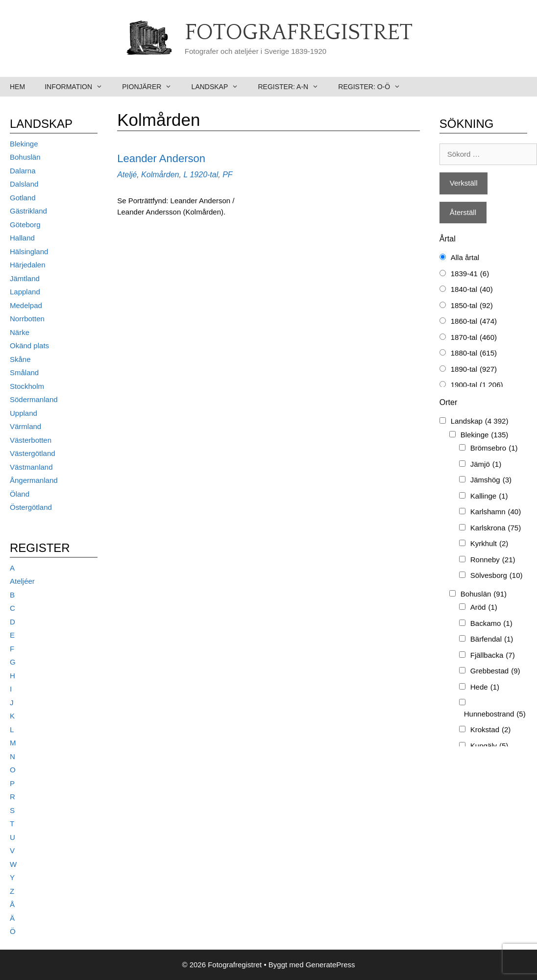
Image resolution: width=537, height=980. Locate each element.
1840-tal (472, 290)
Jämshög (491, 480)
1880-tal (474, 353)
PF (227, 175)
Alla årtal (465, 257)
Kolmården (160, 175)
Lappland (25, 292)
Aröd (484, 608)
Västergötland (33, 453)
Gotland (23, 198)
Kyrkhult (489, 544)
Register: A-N (293, 87)
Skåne (20, 359)
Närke (20, 332)
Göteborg (25, 225)
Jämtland (25, 278)
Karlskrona (496, 528)
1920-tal (204, 175)
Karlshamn (496, 512)
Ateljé (127, 175)
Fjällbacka (493, 656)
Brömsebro (494, 448)
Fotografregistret (299, 33)
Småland (24, 372)
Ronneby (493, 560)
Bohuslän (25, 157)
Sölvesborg (497, 576)
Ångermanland (34, 480)
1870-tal (474, 338)
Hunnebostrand (495, 714)
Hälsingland (29, 251)
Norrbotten (27, 319)
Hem (17, 87)
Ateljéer (22, 581)
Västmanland (31, 467)
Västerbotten (31, 440)
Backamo (491, 624)
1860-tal (474, 322)
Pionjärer (152, 87)
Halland (22, 238)
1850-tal (472, 306)
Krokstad (491, 730)
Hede (485, 687)
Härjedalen (28, 265)
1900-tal (477, 385)
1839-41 (470, 274)
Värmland (25, 426)
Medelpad (26, 305)
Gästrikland (28, 211)
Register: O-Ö (374, 87)
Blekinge (24, 144)
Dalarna (23, 171)
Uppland (24, 413)
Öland (20, 494)
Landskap (220, 87)
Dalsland (24, 184)
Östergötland (31, 507)
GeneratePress (330, 965)
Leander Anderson (161, 158)
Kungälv (489, 746)
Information (78, 87)
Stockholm (27, 386)
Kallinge (489, 496)
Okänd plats (29, 346)
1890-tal (474, 370)
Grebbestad (495, 671)
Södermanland (34, 399)
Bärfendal (492, 639)
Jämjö (486, 465)
